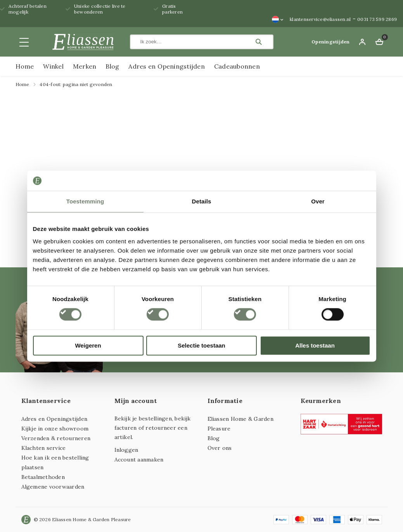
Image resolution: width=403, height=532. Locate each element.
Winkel (53, 66)
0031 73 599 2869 (377, 19)
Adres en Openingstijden (167, 66)
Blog (112, 66)
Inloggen (126, 450)
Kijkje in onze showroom (55, 429)
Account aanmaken (139, 460)
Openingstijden (330, 42)
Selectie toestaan (201, 345)
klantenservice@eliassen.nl (320, 19)
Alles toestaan (315, 345)
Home (25, 66)
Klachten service (44, 448)
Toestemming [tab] (85, 201)
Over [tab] (318, 201)
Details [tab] (202, 201)
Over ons (220, 448)
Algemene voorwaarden (53, 487)
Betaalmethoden (43, 477)
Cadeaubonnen (237, 66)
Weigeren (88, 345)
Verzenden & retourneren (56, 438)
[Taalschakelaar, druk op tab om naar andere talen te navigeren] (278, 19)
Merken (85, 66)
